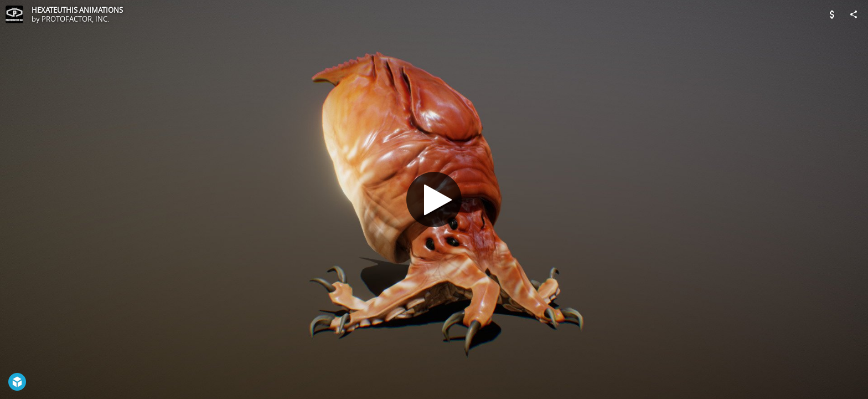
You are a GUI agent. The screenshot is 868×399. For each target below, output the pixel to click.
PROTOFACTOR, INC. (75, 19)
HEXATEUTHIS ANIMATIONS (77, 10)
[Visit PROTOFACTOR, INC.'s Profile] (14, 14)
